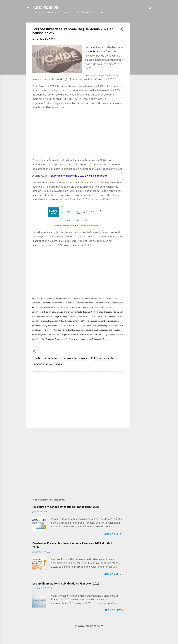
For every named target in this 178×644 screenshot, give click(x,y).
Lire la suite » (114, 544)
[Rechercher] (150, 8)
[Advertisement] (142, 79)
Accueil (41, 23)
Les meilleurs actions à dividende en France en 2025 (66, 593)
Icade (65, 308)
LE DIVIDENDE (46, 7)
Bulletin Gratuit (103, 23)
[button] (121, 39)
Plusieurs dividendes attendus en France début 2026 (66, 517)
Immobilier (51, 368)
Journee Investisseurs (74, 368)
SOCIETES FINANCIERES (48, 374)
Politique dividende (102, 368)
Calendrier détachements (69, 23)
